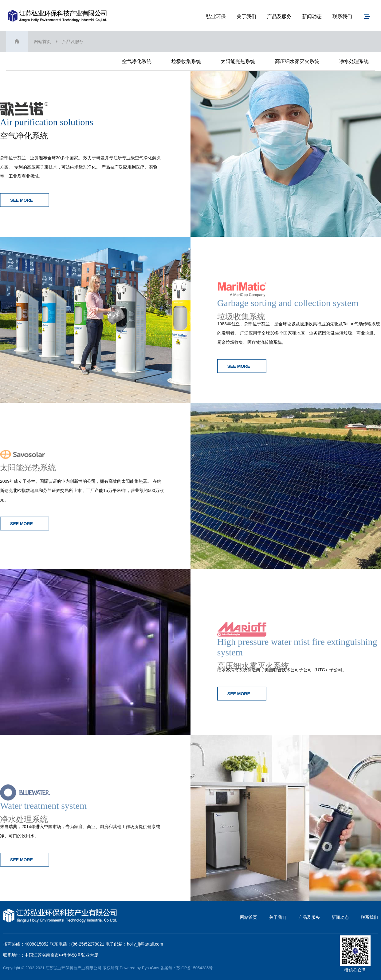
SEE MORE (25, 200)
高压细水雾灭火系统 (297, 61)
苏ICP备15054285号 (195, 968)
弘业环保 (216, 16)
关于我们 (246, 16)
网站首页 (42, 42)
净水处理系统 (354, 61)
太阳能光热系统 (238, 61)
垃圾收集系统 (186, 61)
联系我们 (342, 16)
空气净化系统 (137, 61)
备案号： (168, 968)
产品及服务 (279, 16)
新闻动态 (312, 16)
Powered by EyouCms (139, 968)
